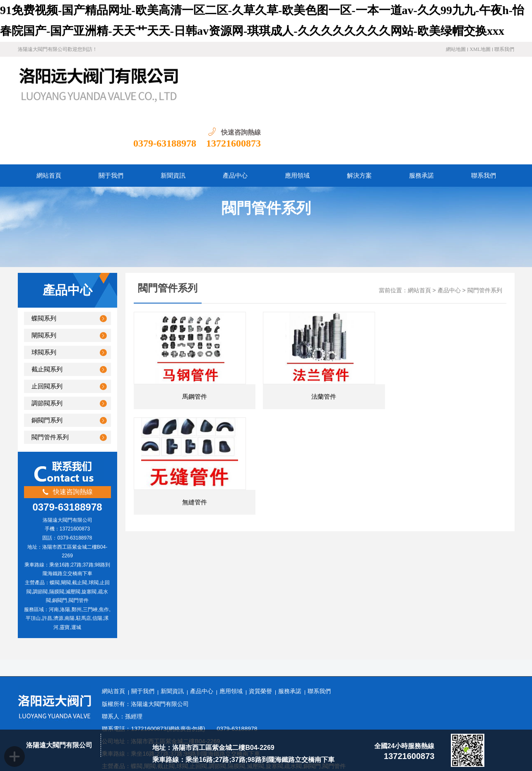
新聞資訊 (172, 637)
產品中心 (449, 237)
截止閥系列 (47, 316)
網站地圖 (456, 49)
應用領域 (231, 637)
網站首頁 (419, 237)
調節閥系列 (47, 349)
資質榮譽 (260, 637)
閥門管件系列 (50, 383)
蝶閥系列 (44, 265)
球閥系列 (44, 299)
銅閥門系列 (47, 366)
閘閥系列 (44, 282)
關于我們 (143, 637)
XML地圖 (480, 49)
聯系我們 (504, 49)
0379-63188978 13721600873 (450, 89)
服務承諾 (290, 637)
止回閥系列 (47, 332)
